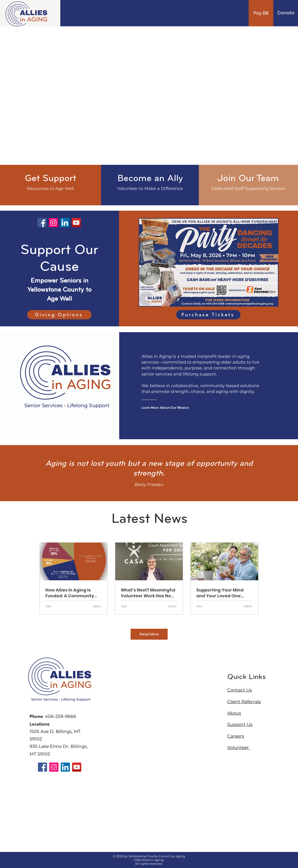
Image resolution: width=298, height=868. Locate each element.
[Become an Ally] (150, 179)
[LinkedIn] (65, 223)
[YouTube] (76, 223)
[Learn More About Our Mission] (167, 408)
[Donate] (286, 13)
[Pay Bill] (261, 13)
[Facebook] (42, 223)
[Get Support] (51, 179)
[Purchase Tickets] (208, 315)
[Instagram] (53, 223)
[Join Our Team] (248, 179)
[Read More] (149, 634)
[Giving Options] (59, 315)
